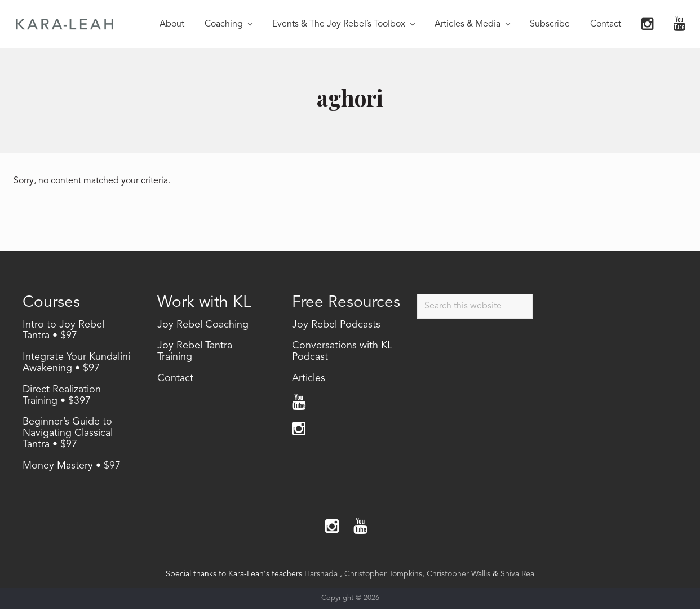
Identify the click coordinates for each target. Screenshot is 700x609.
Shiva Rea (517, 574)
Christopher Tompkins (383, 574)
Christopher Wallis (458, 574)
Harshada (322, 574)
